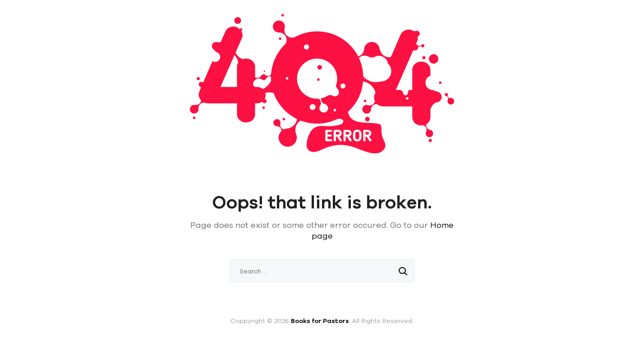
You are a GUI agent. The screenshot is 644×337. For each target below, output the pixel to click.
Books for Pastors (320, 321)
